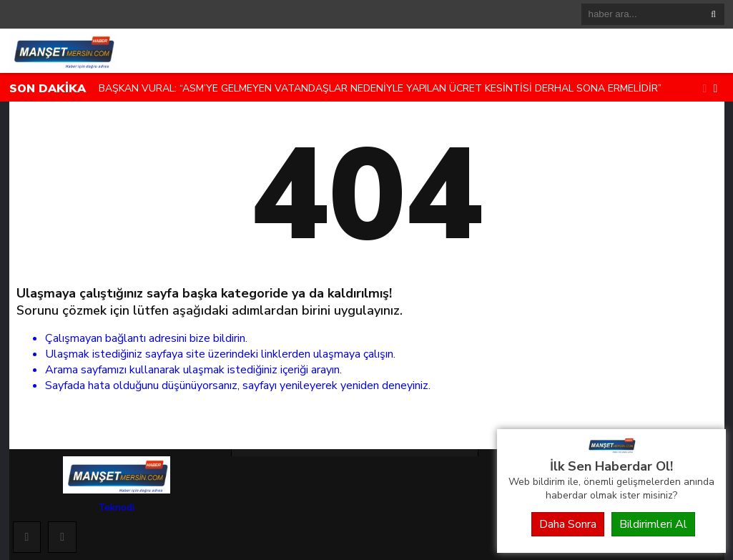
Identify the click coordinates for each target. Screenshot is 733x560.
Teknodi (116, 507)
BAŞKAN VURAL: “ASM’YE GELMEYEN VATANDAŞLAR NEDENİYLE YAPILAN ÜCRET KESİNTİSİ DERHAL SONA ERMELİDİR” (380, 88)
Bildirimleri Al (653, 524)
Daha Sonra (568, 524)
